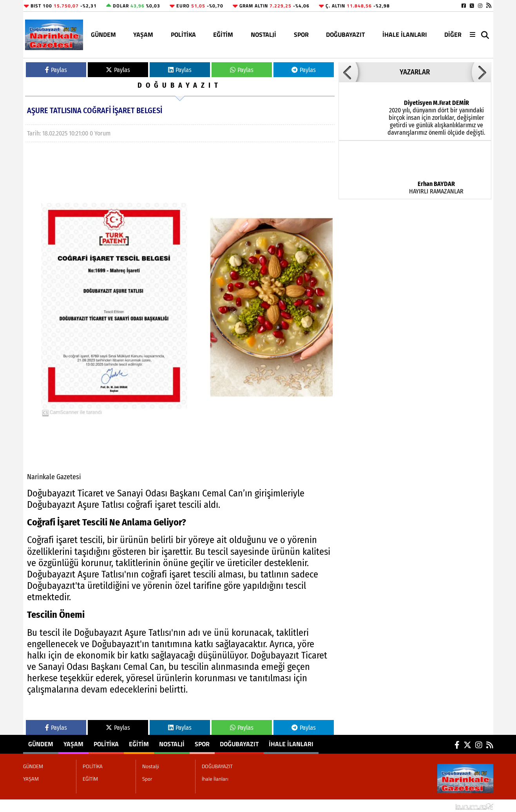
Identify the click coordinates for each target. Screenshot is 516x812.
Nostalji (263, 34)
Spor (301, 34)
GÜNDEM (103, 34)
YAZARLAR (415, 72)
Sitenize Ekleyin (87, 806)
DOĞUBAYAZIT (345, 34)
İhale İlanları (405, 34)
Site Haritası (43, 806)
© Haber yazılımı (452, 806)
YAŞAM (143, 34)
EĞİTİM (223, 34)
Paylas (56, 70)
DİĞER (453, 34)
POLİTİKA (183, 34)
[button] (348, 72)
